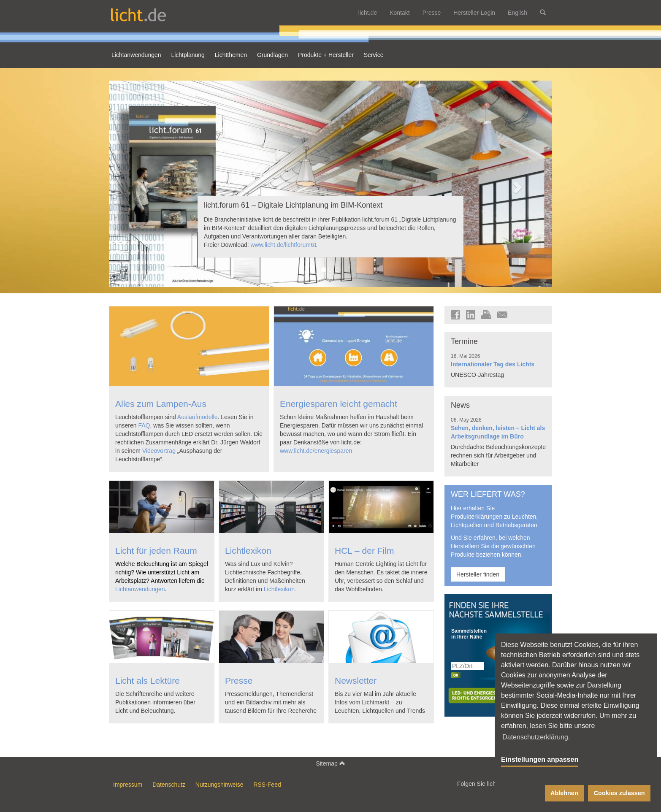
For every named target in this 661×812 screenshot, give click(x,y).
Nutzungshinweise (219, 785)
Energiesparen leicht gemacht (339, 404)
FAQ (144, 425)
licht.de (368, 13)
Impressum (128, 785)
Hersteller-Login (474, 13)
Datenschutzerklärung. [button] (536, 737)
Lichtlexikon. (280, 589)
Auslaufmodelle (198, 417)
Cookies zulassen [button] (619, 793)
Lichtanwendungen (140, 589)
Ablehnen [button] (564, 793)
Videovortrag (159, 451)
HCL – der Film (364, 551)
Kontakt (400, 13)
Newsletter (356, 681)
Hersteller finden (478, 574)
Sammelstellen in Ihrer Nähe (468, 634)
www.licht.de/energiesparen (316, 451)
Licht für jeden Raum (156, 551)
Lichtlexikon (248, 551)
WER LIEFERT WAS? (488, 494)
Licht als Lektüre (148, 681)
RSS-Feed (267, 785)
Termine (464, 341)
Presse (432, 13)
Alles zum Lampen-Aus (161, 404)
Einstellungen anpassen (540, 759)
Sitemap (330, 763)
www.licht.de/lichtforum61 (284, 245)
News (460, 405)
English (517, 13)
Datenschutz (169, 785)
